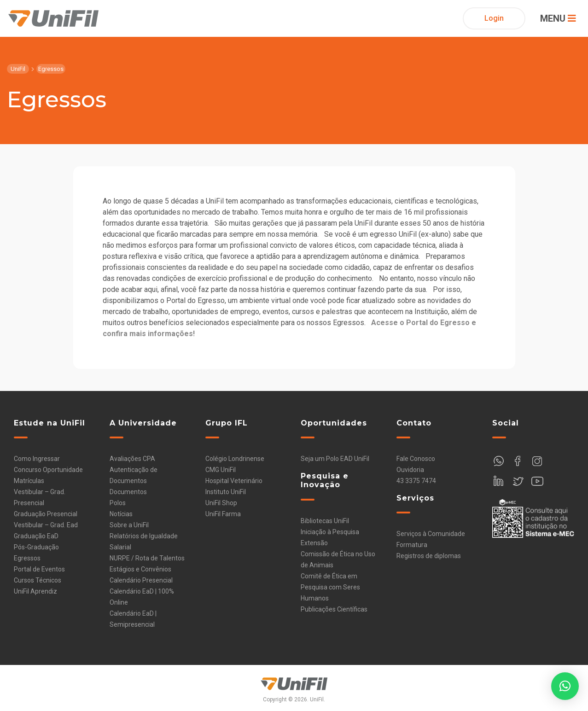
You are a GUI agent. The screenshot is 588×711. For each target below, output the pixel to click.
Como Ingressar (37, 459)
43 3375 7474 (416, 481)
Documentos (128, 492)
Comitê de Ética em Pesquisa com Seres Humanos (330, 587)
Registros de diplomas (429, 556)
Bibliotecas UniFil (325, 521)
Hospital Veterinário (234, 481)
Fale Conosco (416, 459)
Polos (118, 503)
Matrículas (29, 481)
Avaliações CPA (132, 459)
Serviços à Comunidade (431, 534)
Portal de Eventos (39, 569)
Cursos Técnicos (38, 580)
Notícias (121, 514)
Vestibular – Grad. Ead (46, 525)
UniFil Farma (223, 514)
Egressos (27, 558)
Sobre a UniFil (129, 525)
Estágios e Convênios (140, 569)
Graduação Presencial (46, 514)
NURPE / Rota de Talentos (147, 558)
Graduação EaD (36, 536)
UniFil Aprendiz (35, 591)
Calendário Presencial (141, 580)
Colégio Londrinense (235, 459)
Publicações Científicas (334, 609)
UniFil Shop (221, 503)
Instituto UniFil (226, 492)
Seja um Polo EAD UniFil (335, 459)
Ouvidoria (410, 470)
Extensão (314, 543)
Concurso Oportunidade (48, 470)
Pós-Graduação (36, 547)
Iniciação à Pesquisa (330, 532)
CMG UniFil (221, 470)
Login (494, 18)
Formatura (412, 545)
